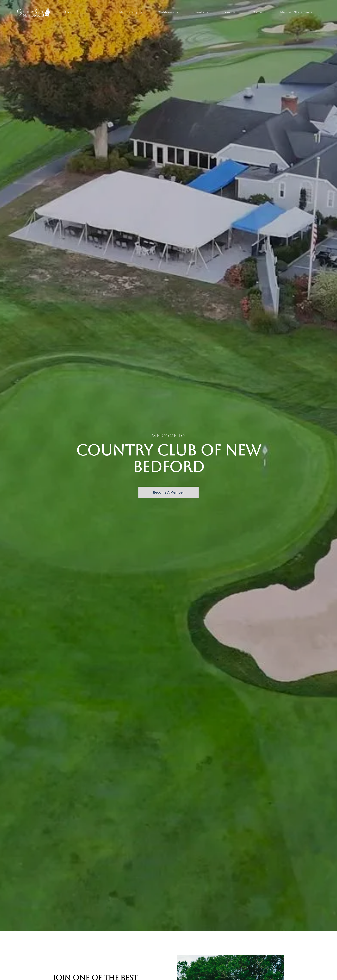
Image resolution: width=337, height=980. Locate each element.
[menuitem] (71, 12)
